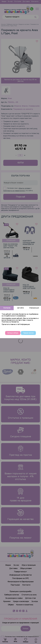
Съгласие (7, 308)
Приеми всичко (28, 333)
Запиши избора (13, 333)
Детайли (21, 308)
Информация (34, 308)
